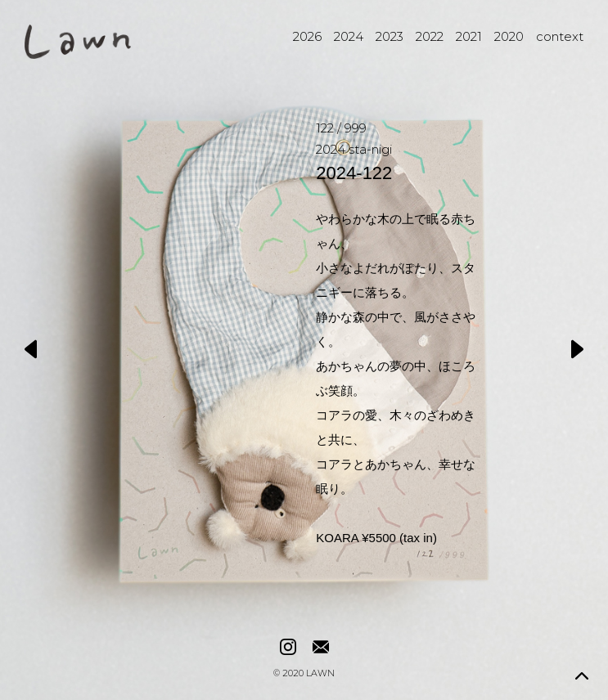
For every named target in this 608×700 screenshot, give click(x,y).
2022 (430, 36)
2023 (390, 36)
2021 (469, 36)
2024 (349, 36)
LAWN (320, 674)
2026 (307, 36)
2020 (509, 36)
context (560, 36)
